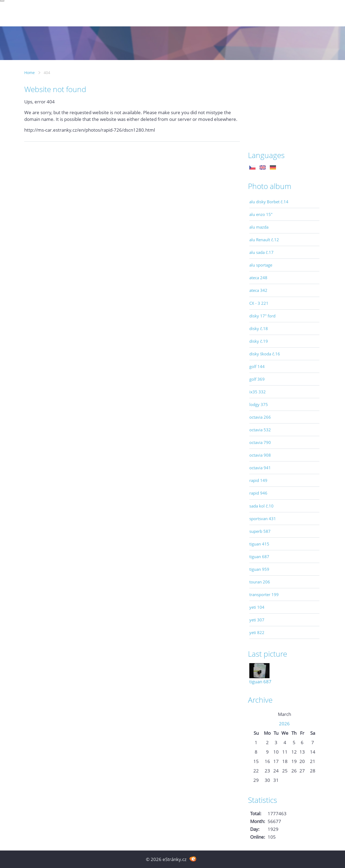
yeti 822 (257, 632)
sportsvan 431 (263, 519)
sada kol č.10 (261, 506)
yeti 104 (257, 607)
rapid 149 (258, 480)
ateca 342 (258, 290)
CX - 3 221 (259, 303)
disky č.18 (259, 328)
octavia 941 (260, 468)
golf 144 (257, 366)
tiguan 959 (259, 569)
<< (256, 714)
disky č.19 (259, 341)
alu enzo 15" (261, 214)
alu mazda (259, 227)
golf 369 (257, 379)
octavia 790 (260, 442)
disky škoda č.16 (265, 354)
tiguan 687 (259, 556)
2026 (284, 724)
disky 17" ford (262, 316)
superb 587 (260, 531)
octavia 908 (260, 455)
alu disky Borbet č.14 (269, 202)
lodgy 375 (259, 404)
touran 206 (260, 582)
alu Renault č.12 (264, 240)
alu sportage (261, 265)
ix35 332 (258, 392)
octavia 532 (260, 430)
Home (30, 73)
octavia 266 (260, 417)
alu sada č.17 (261, 252)
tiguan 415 (259, 544)
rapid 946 (258, 493)
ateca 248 (258, 278)
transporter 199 (264, 594)
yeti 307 (257, 620)
